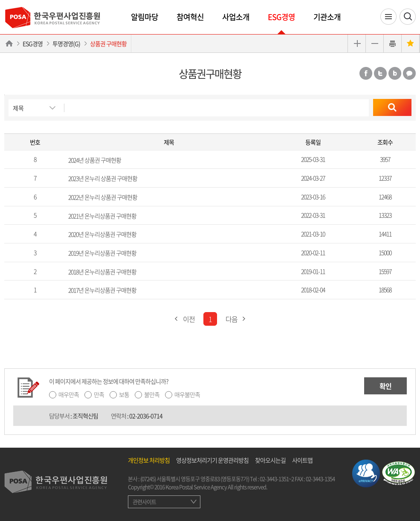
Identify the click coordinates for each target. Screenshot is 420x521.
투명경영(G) (66, 43)
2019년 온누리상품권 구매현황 (102, 253)
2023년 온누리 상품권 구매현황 (103, 178)
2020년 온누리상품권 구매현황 (102, 234)
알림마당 (145, 17)
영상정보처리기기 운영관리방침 (212, 460)
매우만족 (69, 394)
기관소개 (327, 17)
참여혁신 (190, 17)
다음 (238, 319)
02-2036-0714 (146, 416)
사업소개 (236, 17)
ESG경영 (281, 17)
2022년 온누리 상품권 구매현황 (103, 197)
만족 (99, 394)
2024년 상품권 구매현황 (95, 159)
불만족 (152, 394)
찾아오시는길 (270, 460)
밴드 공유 (395, 73)
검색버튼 (4, 95)
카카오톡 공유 (409, 73)
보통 (124, 394)
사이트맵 (302, 460)
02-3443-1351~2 (277, 479)
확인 (385, 386)
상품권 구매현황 (108, 43)
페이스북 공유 (366, 73)
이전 (182, 319)
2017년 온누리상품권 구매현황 (102, 290)
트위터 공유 (380, 73)
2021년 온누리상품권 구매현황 (102, 215)
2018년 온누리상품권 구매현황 (102, 271)
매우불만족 (187, 394)
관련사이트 (144, 502)
